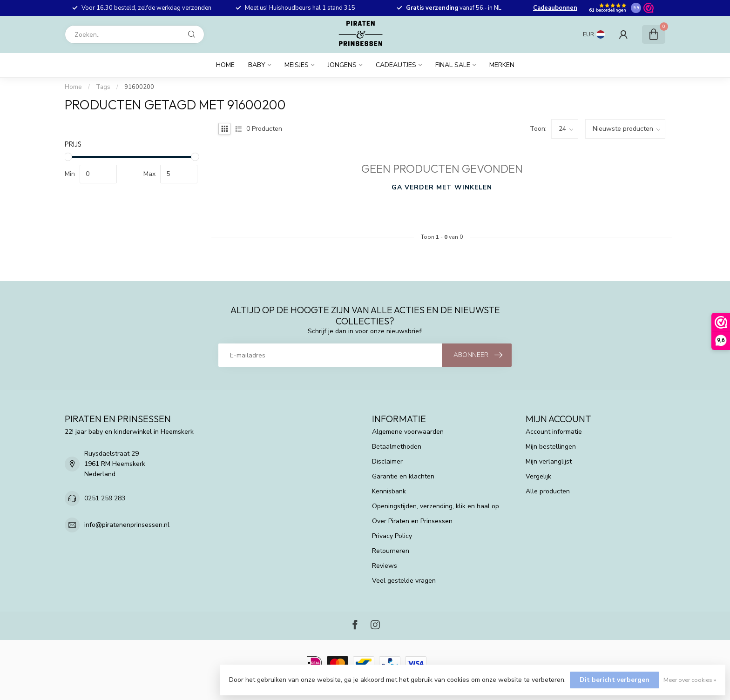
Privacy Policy (392, 536)
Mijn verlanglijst (549, 461)
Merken (502, 65)
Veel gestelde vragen (404, 581)
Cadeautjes (396, 65)
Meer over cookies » (690, 680)
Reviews (385, 566)
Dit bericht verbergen (615, 680)
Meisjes (297, 65)
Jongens (342, 65)
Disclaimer (387, 461)
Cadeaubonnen (555, 8)
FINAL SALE (453, 65)
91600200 (139, 87)
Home (225, 65)
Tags (103, 87)
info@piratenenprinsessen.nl (127, 525)
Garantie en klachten (403, 476)
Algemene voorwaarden (408, 432)
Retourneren (391, 551)
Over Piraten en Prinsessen (412, 521)
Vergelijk (538, 476)
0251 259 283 (105, 498)
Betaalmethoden (397, 447)
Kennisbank (389, 491)
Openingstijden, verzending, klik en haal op (436, 506)
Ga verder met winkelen (442, 187)
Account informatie (554, 432)
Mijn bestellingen (551, 447)
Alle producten (548, 491)
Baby (257, 65)
